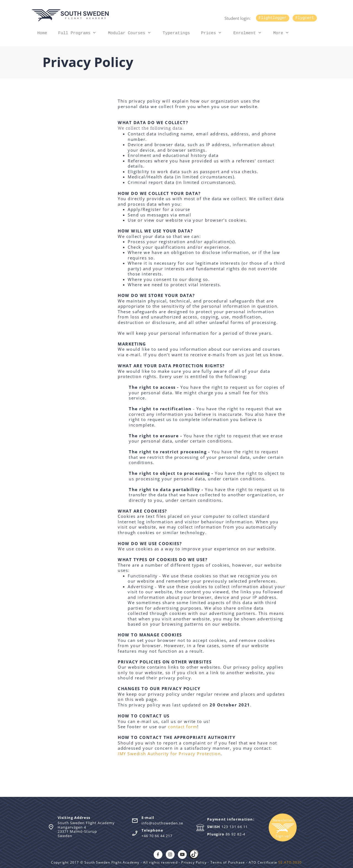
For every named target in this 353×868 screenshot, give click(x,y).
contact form (183, 727)
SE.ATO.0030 (290, 862)
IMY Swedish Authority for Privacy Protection (169, 754)
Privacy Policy (194, 862)
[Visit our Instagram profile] (170, 854)
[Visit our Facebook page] (158, 854)
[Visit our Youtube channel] (182, 854)
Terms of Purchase (227, 862)
